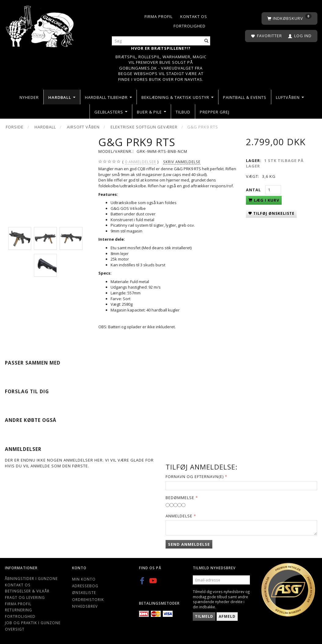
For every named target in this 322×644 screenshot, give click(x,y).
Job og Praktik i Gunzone (33, 623)
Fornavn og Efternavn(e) (195, 477)
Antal (254, 190)
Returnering (18, 610)
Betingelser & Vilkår (27, 591)
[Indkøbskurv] (289, 18)
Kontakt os (194, 16)
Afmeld (227, 616)
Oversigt (15, 629)
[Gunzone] (40, 25)
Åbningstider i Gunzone (31, 578)
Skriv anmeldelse (182, 162)
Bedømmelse (180, 498)
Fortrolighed (190, 26)
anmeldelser (141, 162)
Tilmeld (204, 616)
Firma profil (159, 16)
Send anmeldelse (189, 544)
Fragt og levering (25, 597)
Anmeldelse (179, 516)
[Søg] (207, 41)
